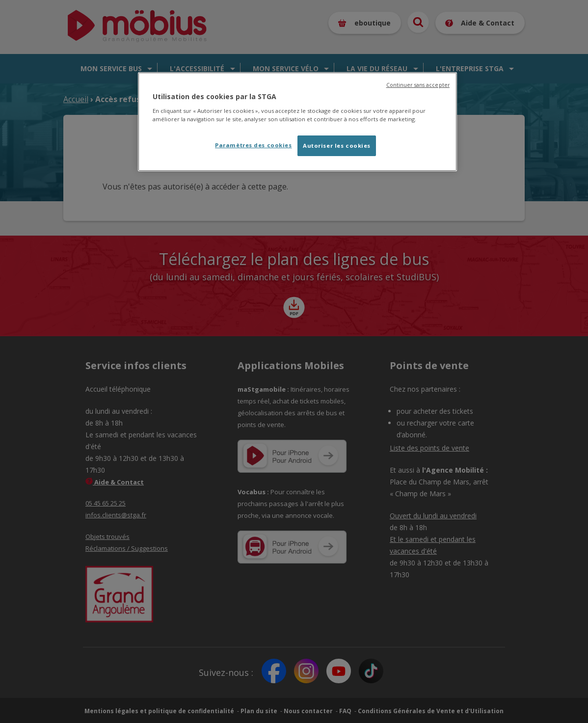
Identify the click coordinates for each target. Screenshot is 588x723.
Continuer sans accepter (418, 85)
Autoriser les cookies (337, 146)
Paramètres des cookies (254, 145)
